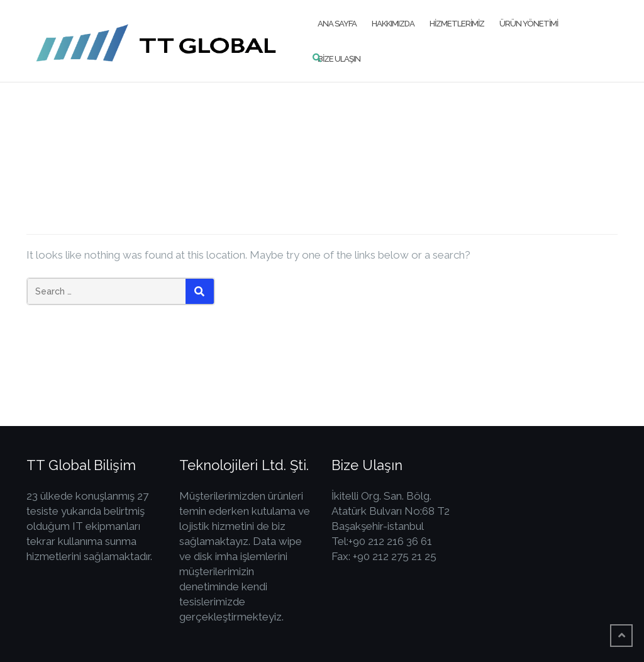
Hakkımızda (393, 24)
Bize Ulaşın (339, 59)
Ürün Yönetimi (529, 24)
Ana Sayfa (337, 24)
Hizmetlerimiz (457, 24)
